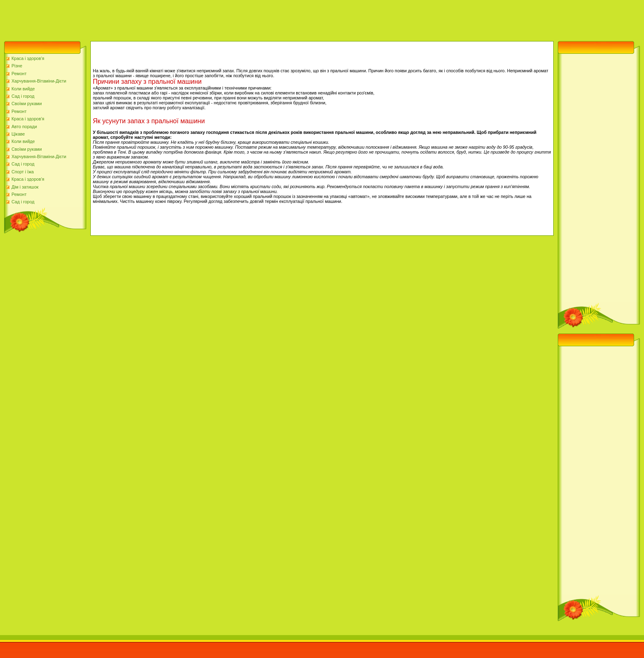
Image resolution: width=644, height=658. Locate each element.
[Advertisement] (149, 18)
